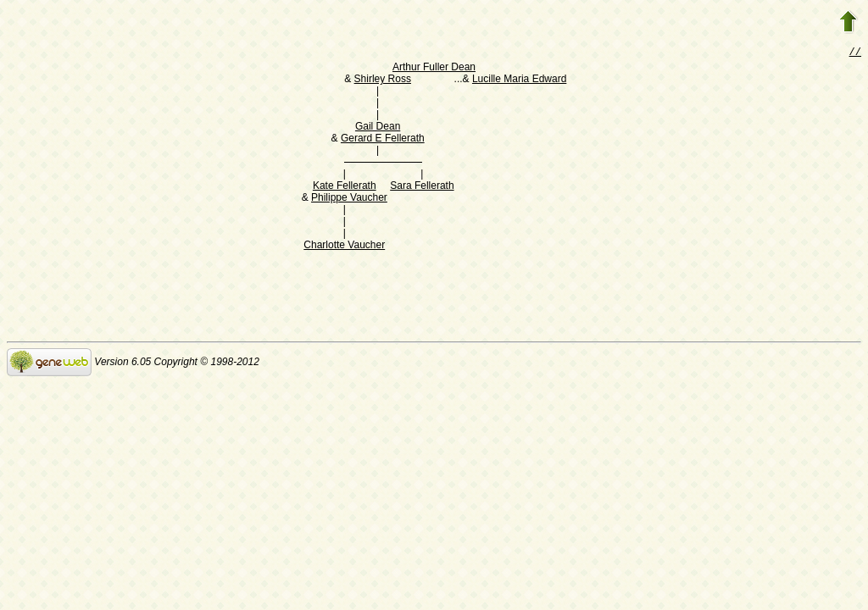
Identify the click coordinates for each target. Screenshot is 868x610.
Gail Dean (378, 128)
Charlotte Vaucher (344, 247)
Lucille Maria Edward (519, 80)
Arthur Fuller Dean (434, 69)
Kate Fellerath (345, 187)
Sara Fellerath (422, 187)
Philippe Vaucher (349, 199)
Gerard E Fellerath (383, 140)
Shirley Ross (383, 80)
